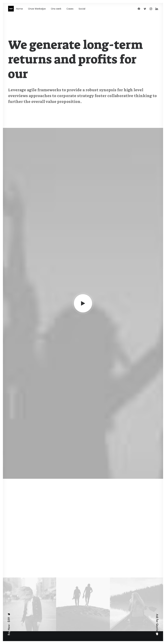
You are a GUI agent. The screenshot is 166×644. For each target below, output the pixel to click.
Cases (70, 9)
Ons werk (56, 9)
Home (19, 9)
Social (82, 9)
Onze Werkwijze (37, 9)
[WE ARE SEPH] (11, 9)
